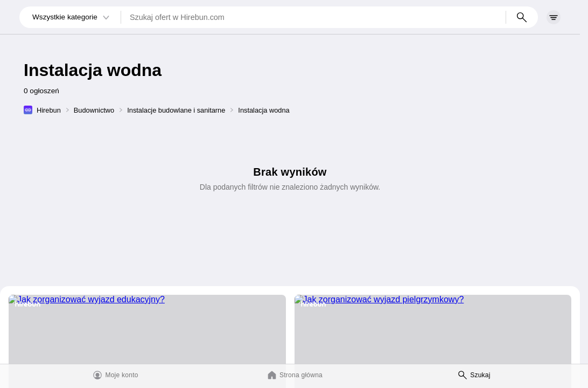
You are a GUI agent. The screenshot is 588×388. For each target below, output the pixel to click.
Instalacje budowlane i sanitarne (176, 110)
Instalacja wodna (264, 110)
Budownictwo (94, 110)
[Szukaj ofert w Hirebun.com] (313, 17)
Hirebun (49, 110)
